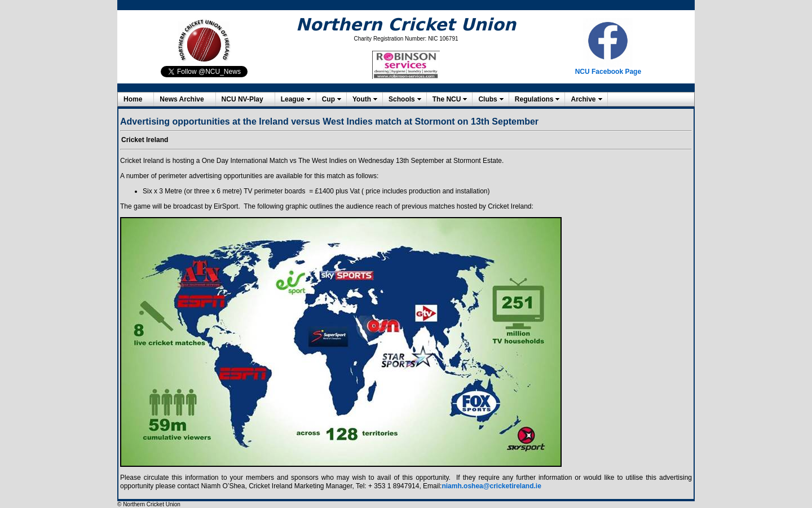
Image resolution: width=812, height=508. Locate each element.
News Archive (182, 99)
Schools (402, 99)
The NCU (447, 99)
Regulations (534, 99)
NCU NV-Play (242, 99)
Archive (583, 99)
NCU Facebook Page (608, 72)
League (293, 99)
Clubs (487, 99)
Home (133, 99)
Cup (328, 99)
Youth (362, 99)
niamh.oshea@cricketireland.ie (491, 486)
